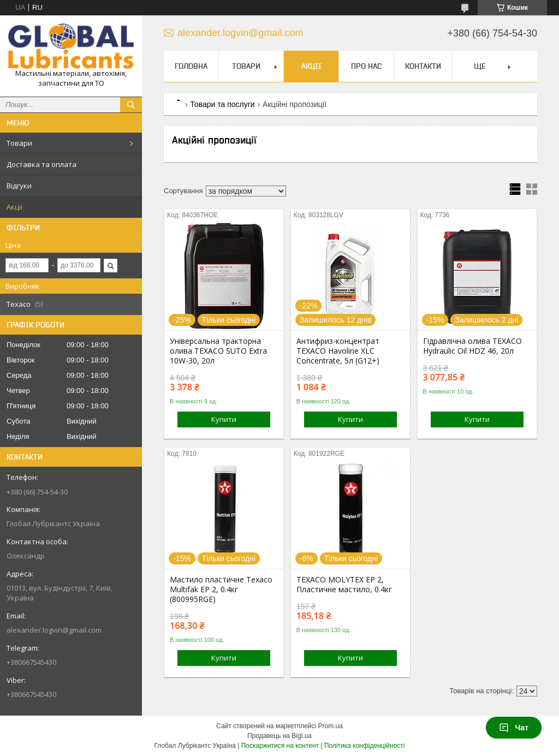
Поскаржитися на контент (280, 746)
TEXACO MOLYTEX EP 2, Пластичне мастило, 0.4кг (344, 585)
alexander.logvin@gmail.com (54, 630)
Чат (514, 728)
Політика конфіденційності (365, 746)
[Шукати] (131, 105)
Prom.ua (331, 726)
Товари (19, 143)
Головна (191, 66)
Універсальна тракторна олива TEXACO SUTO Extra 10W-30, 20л (218, 351)
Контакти (423, 66)
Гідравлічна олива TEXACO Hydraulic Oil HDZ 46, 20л (472, 346)
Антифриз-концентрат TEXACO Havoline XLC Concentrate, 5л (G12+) (338, 351)
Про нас (366, 66)
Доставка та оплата (41, 164)
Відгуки (19, 186)
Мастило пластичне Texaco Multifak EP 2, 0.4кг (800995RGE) (221, 590)
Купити (224, 419)
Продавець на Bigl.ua (279, 736)
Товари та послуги (222, 104)
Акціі (14, 207)
